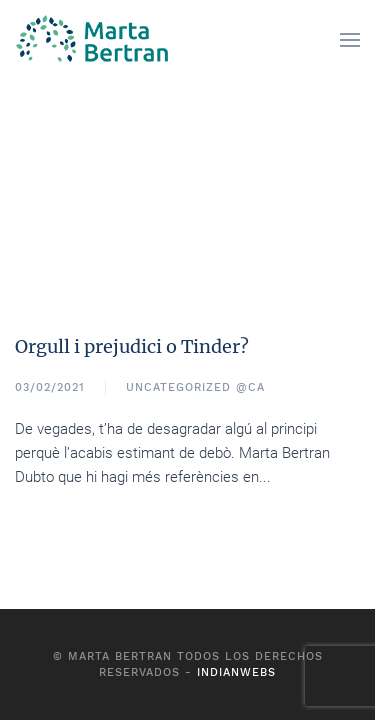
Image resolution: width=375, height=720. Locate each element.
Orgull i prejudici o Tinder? (132, 346)
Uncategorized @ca (195, 387)
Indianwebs (236, 672)
